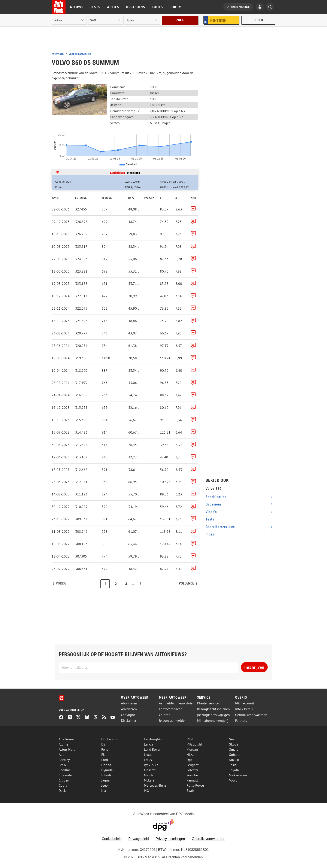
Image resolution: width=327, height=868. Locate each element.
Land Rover (152, 749)
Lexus (148, 755)
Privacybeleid (138, 839)
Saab (190, 790)
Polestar (192, 770)
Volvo (233, 780)
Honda (106, 765)
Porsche (192, 775)
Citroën (64, 780)
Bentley (64, 760)
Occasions (135, 7)
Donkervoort (110, 739)
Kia (104, 790)
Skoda (234, 744)
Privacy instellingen (170, 839)
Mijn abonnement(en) (213, 721)
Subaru (234, 755)
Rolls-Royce (195, 785)
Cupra (63, 785)
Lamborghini (153, 739)
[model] (106, 20)
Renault (192, 780)
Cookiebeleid (112, 839)
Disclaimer (129, 721)
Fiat (104, 755)
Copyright (128, 715)
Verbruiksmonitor (80, 54)
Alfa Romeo (67, 739)
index (210, 534)
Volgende (186, 583)
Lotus (148, 760)
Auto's (113, 7)
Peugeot (193, 765)
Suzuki (234, 760)
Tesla (233, 765)
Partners (241, 721)
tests (210, 519)
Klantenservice (208, 703)
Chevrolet (66, 775)
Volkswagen (238, 775)
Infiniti (106, 775)
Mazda (149, 775)
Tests (95, 7)
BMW (62, 765)
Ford (105, 760)
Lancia (149, 744)
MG (146, 790)
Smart (233, 749)
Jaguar (106, 780)
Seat (232, 739)
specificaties (216, 497)
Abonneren (129, 703)
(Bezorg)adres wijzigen (213, 715)
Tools (157, 7)
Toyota (234, 770)
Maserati (150, 770)
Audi (62, 755)
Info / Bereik (244, 709)
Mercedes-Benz (155, 785)
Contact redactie (171, 709)
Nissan (191, 755)
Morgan (192, 749)
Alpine (63, 744)
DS (103, 744)
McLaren (150, 780)
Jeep (105, 785)
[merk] (69, 20)
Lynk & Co (151, 765)
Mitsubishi (194, 744)
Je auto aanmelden (173, 721)
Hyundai (107, 770)
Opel (190, 760)
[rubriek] (142, 20)
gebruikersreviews (220, 527)
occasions (214, 504)
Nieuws (77, 7)
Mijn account (245, 703)
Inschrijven (254, 667)
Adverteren (129, 709)
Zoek (180, 20)
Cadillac (65, 770)
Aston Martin (68, 749)
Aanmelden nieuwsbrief (176, 703)
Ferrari (106, 749)
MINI (190, 739)
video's (211, 512)
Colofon (165, 715)
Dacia (63, 790)
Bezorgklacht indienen (213, 709)
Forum (176, 7)
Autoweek (58, 54)
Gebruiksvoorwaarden (251, 715)
